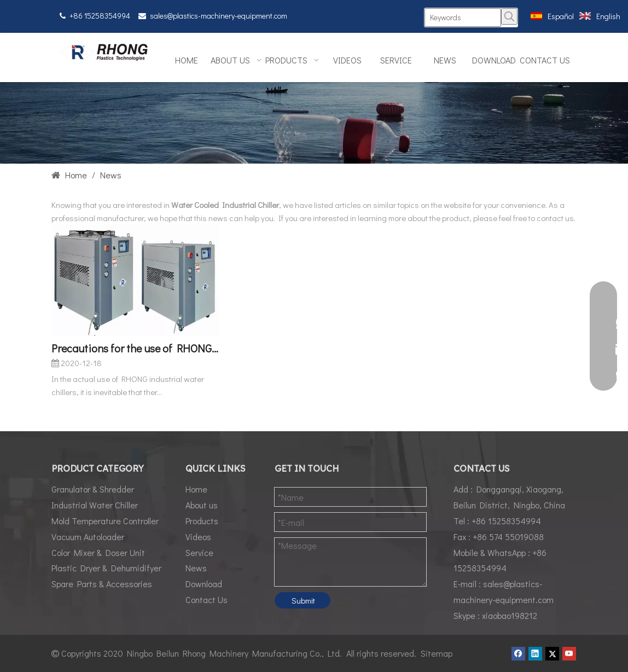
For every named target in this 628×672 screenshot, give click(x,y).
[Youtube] (569, 654)
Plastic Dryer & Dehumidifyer (106, 568)
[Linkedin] (535, 654)
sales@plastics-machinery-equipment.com (219, 16)
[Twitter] (552, 654)
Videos (198, 537)
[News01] (314, 123)
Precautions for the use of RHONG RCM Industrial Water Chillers (135, 348)
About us (202, 505)
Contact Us (207, 599)
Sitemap (437, 653)
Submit (303, 600)
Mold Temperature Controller (105, 521)
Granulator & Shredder (93, 489)
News (196, 568)
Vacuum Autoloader (88, 537)
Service (199, 552)
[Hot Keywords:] (509, 16)
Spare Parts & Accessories (102, 584)
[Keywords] (463, 18)
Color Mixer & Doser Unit (98, 552)
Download (204, 584)
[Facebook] (518, 654)
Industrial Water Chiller (95, 505)
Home (196, 489)
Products (202, 521)
